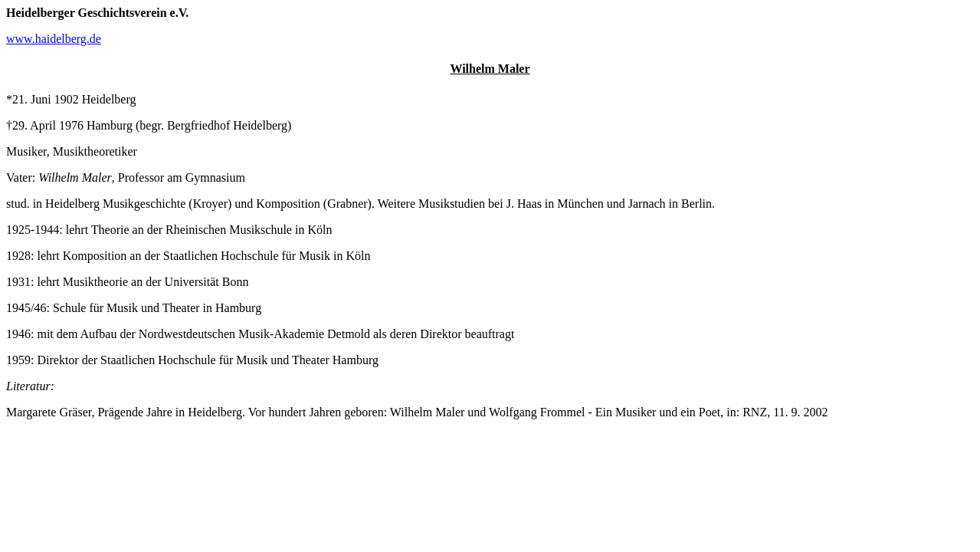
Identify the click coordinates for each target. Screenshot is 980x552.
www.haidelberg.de (54, 39)
